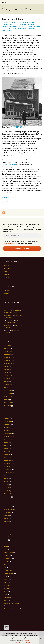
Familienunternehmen (8, 26)
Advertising (7, 534)
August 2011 (8, 512)
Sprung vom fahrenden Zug (12, 312)
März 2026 (7, 348)
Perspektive (37, 26)
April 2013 (7, 451)
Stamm (8, 28)
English (6, 546)
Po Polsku (7, 589)
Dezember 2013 (9, 427)
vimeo (6, 271)
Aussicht (24, 24)
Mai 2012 (6, 485)
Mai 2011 (6, 521)
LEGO (6, 567)
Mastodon (7, 274)
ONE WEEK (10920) (19, 127)
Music (6, 582)
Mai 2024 (6, 369)
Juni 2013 (7, 445)
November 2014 (9, 409)
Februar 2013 (8, 457)
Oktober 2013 (8, 433)
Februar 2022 (8, 376)
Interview (7, 561)
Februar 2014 (8, 421)
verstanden (26, 642)
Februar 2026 (8, 351)
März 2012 (7, 491)
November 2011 (9, 503)
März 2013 (7, 454)
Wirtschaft (5, 30)
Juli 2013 (6, 442)
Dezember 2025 (9, 357)
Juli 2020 (6, 382)
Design (6, 540)
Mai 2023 (6, 373)
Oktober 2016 (8, 391)
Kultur (12, 24)
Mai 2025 (6, 366)
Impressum (7, 290)
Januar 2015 (7, 406)
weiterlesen (7, 197)
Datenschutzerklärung (10, 244)
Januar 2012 (7, 497)
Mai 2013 (6, 448)
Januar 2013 (7, 460)
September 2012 (9, 473)
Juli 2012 (6, 479)
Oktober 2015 (8, 394)
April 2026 (7, 345)
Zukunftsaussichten (12, 19)
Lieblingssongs (8, 570)
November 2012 (9, 467)
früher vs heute (24, 22)
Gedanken (32, 22)
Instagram (7, 277)
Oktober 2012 (8, 470)
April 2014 (7, 415)
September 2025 (9, 363)
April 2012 (7, 488)
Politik (16, 24)
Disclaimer (7, 293)
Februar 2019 (8, 385)
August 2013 (8, 439)
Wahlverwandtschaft (31, 28)
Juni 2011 (7, 518)
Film (5, 549)
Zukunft (11, 30)
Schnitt (6, 595)
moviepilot (7, 268)
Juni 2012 (7, 482)
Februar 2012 (8, 494)
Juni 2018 (7, 388)
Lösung (26, 26)
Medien (6, 579)
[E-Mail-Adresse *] (22, 236)
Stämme (14, 28)
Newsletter (7, 585)
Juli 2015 (6, 400)
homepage (7, 265)
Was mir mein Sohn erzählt (12, 609)
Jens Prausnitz (8, 315)
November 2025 (9, 360)
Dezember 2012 (9, 464)
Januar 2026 (7, 354)
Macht (31, 26)
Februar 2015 (8, 403)
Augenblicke (8, 537)
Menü (4, 2)
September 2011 (9, 509)
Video (6, 601)
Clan (28, 24)
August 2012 (8, 476)
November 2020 (9, 379)
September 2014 (9, 412)
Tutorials (6, 598)
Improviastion (19, 26)
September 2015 (9, 397)
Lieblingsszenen (9, 573)
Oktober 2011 (8, 506)
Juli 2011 (6, 515)
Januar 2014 (7, 424)
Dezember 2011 (9, 500)
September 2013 (9, 436)
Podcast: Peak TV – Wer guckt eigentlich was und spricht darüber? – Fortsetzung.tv (13, 308)
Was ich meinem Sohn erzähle (13, 604)
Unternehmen (21, 28)
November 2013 (9, 430)
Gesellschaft (6, 24)
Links (5, 576)
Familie (32, 24)
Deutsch (16, 22)
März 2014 (7, 418)
